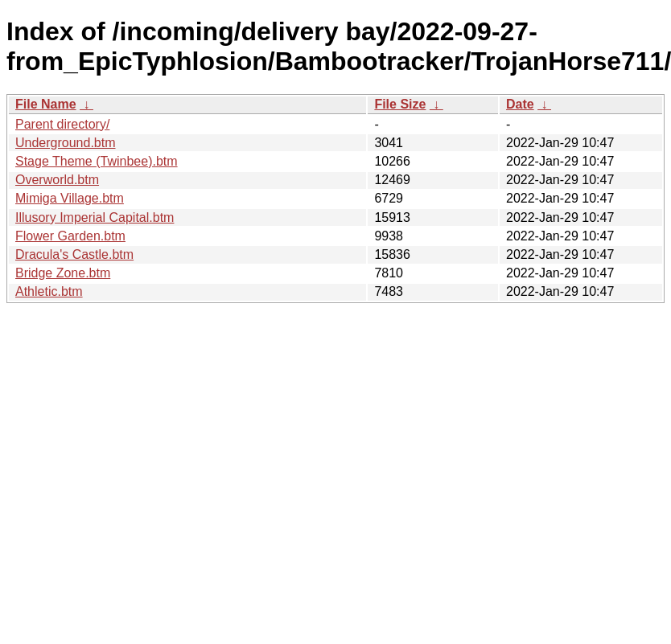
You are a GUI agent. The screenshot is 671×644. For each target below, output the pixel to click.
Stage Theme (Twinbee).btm (97, 161)
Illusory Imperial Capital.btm (95, 217)
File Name (46, 104)
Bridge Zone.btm (63, 273)
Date (520, 104)
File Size (400, 104)
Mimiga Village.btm (70, 198)
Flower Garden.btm (70, 236)
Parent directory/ (62, 124)
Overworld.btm (57, 180)
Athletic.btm (49, 291)
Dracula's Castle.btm (74, 254)
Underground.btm (66, 143)
